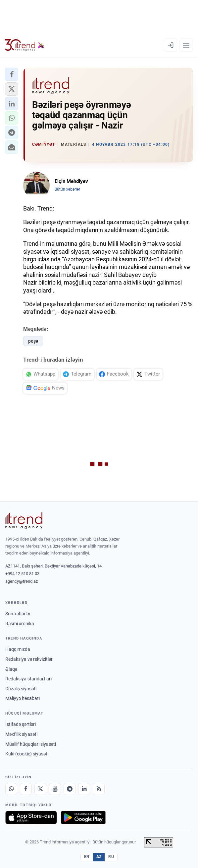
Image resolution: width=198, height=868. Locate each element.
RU (111, 857)
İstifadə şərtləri (21, 724)
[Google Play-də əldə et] (83, 818)
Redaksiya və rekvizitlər (29, 659)
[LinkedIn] (84, 789)
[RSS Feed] (99, 789)
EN (87, 857)
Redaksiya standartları (28, 679)
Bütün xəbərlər (67, 189)
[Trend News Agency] (24, 521)
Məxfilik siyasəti (21, 734)
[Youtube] (55, 789)
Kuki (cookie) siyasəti (27, 754)
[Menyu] (186, 45)
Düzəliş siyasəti (21, 689)
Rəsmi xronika (20, 624)
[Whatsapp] (11, 789)
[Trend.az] (25, 45)
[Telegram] (70, 789)
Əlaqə (11, 669)
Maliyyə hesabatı (23, 698)
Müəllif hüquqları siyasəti (31, 744)
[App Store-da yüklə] (31, 818)
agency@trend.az (22, 581)
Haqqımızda (18, 649)
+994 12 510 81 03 (22, 574)
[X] (40, 789)
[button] (12, 74)
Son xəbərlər (18, 614)
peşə (33, 341)
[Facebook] (26, 789)
